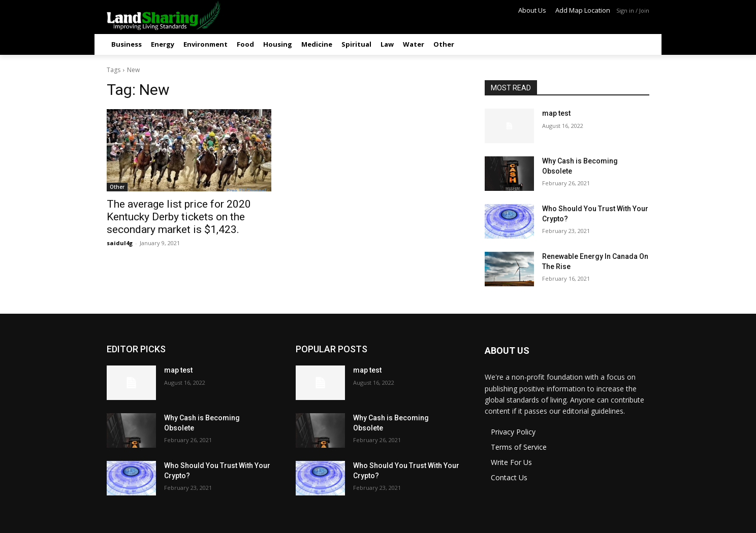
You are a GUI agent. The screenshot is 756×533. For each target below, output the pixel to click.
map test (556, 113)
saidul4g (120, 243)
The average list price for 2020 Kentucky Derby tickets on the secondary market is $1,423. (179, 217)
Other (117, 187)
